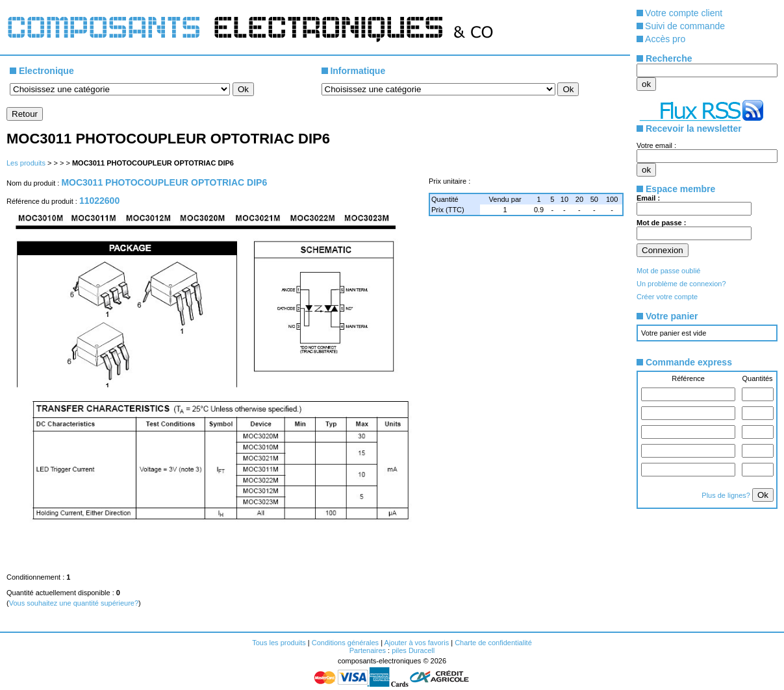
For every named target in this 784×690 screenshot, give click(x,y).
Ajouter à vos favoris (416, 643)
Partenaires (368, 650)
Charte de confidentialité (493, 643)
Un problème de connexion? (681, 284)
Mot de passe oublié (668, 271)
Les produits (26, 163)
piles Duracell (413, 650)
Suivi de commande (685, 26)
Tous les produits (279, 643)
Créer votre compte (667, 297)
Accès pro (665, 39)
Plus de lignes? (727, 495)
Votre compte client (684, 13)
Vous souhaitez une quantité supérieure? (74, 603)
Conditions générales (345, 643)
